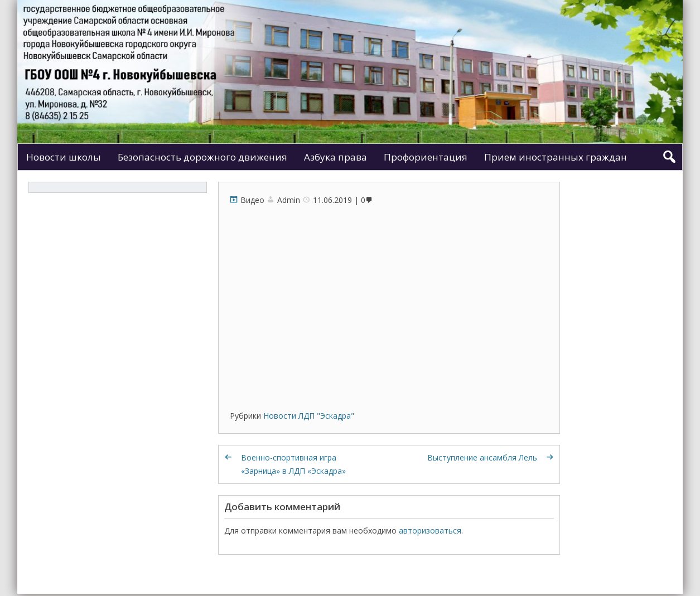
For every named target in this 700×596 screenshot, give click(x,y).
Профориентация (426, 157)
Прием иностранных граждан (556, 157)
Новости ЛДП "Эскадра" (309, 416)
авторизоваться (430, 530)
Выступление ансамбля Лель (482, 457)
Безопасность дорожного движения (202, 157)
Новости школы (64, 157)
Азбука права (335, 157)
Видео (252, 200)
